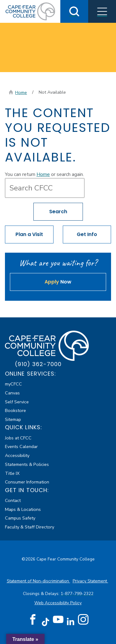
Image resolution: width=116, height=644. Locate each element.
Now (58, 282)
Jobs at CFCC (18, 438)
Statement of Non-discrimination (39, 581)
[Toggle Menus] (102, 11)
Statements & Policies (27, 464)
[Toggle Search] (74, 11)
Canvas (12, 393)
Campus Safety (20, 518)
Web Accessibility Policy (58, 603)
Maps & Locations (23, 509)
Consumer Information (27, 482)
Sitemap (13, 419)
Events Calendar (21, 446)
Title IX (12, 473)
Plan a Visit (29, 234)
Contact (13, 500)
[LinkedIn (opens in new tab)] (71, 622)
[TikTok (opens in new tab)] (45, 622)
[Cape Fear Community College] (30, 11)
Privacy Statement (90, 581)
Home (21, 92)
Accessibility (17, 455)
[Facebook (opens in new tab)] (33, 620)
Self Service (17, 402)
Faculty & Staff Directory (30, 527)
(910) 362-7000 (38, 364)
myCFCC (13, 384)
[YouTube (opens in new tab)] (58, 620)
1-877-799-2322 (77, 594)
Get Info (87, 234)
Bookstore (15, 410)
